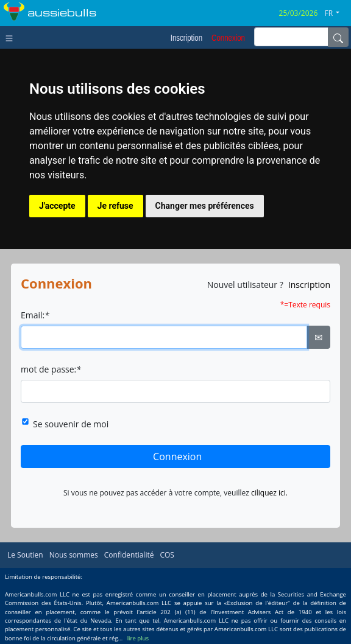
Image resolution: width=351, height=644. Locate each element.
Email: (35, 315)
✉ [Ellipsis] (318, 337)
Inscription (309, 285)
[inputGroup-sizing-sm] (291, 37)
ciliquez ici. (269, 493)
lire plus (138, 638)
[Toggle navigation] (12, 37)
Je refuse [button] (115, 206)
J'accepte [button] (57, 206)
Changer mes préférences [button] (205, 206)
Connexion (177, 457)
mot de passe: (51, 369)
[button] (337, 13)
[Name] (338, 37)
